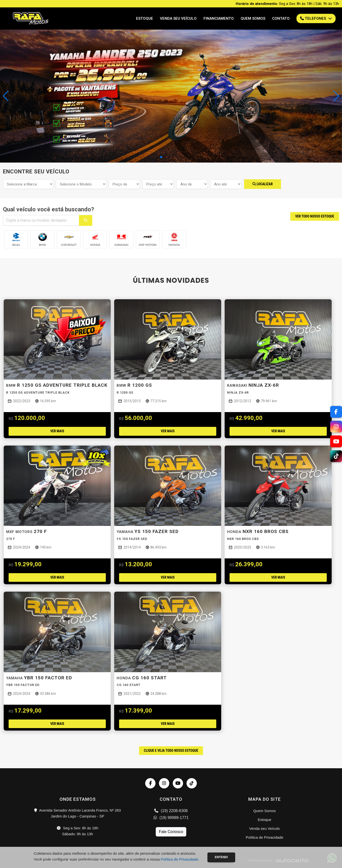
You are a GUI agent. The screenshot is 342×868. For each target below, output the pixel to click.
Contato (281, 18)
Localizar (263, 184)
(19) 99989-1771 (171, 818)
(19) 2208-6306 (171, 811)
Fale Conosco (171, 832)
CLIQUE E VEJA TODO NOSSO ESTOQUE (171, 751)
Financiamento (219, 18)
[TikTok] (336, 456)
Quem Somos (253, 18)
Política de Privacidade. (180, 859)
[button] (336, 96)
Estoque (145, 18)
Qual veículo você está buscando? (48, 209)
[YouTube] (336, 441)
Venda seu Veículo (178, 18)
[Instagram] (336, 427)
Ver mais (57, 431)
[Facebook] (336, 412)
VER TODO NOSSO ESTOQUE (315, 216)
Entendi (221, 857)
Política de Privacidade (265, 837)
